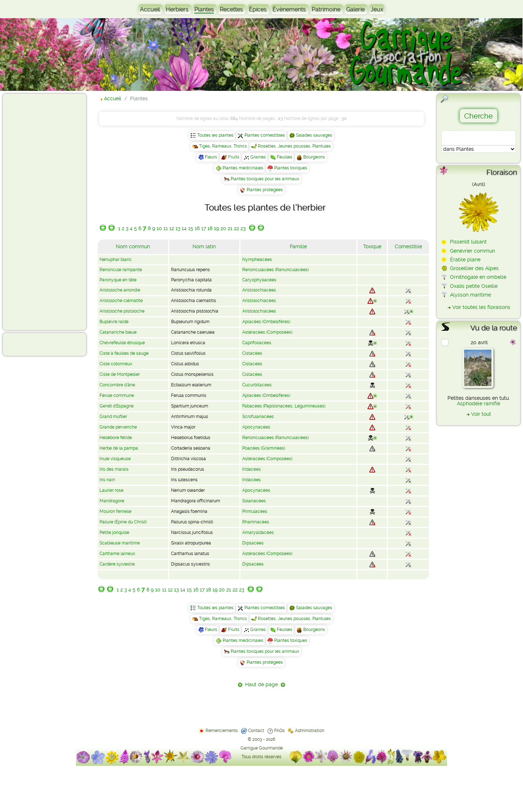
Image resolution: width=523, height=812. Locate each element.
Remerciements (222, 731)
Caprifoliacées (257, 343)
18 (210, 228)
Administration (310, 731)
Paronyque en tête (118, 280)
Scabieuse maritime (120, 543)
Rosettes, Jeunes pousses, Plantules (294, 146)
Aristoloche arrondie (120, 290)
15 (191, 228)
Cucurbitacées (257, 385)
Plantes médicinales (243, 168)
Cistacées (252, 353)
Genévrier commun (473, 251)
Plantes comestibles (265, 135)
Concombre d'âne (117, 385)
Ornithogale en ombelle (478, 277)
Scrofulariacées (258, 417)
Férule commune (117, 395)
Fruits (234, 157)
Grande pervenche (118, 427)
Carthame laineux (117, 554)
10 (159, 228)
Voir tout (481, 414)
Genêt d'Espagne (117, 406)
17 (204, 228)
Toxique (372, 246)
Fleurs (211, 157)
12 (172, 228)
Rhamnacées (256, 522)
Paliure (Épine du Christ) (123, 522)
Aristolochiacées (259, 290)
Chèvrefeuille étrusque (122, 343)
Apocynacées (256, 427)
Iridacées (252, 469)
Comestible (408, 246)
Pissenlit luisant (468, 242)
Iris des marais (114, 469)
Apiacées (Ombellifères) (266, 322)
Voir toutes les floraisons (481, 307)
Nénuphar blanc (116, 260)
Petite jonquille (114, 532)
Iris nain (107, 480)
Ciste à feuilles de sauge (124, 353)
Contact (256, 731)
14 (184, 228)
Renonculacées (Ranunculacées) (275, 270)
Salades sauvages (314, 135)
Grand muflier (113, 417)
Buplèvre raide (114, 322)
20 (223, 228)
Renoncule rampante (121, 270)
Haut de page (261, 684)
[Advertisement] (35, 212)
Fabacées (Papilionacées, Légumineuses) (284, 406)
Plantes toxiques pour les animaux (265, 179)
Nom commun (133, 246)
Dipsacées (253, 543)
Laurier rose (112, 490)
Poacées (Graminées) (264, 448)
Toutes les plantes (215, 135)
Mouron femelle (115, 511)
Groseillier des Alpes (474, 268)
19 (216, 228)
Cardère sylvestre (117, 564)
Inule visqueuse (115, 459)
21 (230, 228)
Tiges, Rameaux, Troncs (223, 146)
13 (178, 228)
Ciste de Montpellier (120, 374)
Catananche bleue (118, 332)
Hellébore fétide (116, 438)
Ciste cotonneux (116, 364)
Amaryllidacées (258, 532)
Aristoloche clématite (121, 301)
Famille (298, 246)
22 (236, 228)
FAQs (279, 731)
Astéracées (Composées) (267, 332)
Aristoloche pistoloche (122, 311)
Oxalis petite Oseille (474, 286)
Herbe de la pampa (119, 448)
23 (243, 228)
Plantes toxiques (291, 168)
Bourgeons (314, 157)
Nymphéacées (257, 260)
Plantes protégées (265, 190)
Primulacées (255, 511)
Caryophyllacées (259, 280)
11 (166, 228)
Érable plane (465, 260)
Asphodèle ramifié (479, 403)
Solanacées (254, 501)
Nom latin (204, 246)
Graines (258, 157)
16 (197, 228)
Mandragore (112, 501)
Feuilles (285, 157)
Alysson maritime (471, 295)
